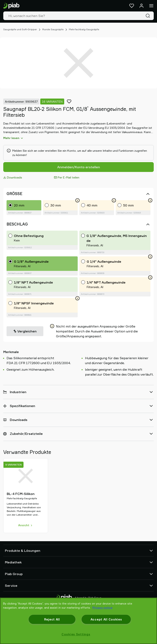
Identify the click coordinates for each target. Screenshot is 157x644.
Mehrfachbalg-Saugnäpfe (84, 29)
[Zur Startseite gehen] (11, 6)
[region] (78, 621)
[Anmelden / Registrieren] (141, 6)
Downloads (13, 177)
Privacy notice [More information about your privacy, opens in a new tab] (102, 608)
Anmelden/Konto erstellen (79, 167)
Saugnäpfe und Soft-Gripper (20, 29)
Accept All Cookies (106, 619)
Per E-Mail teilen (67, 177)
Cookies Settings (76, 634)
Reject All (52, 619)
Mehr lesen (13, 138)
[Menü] (151, 6)
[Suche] (149, 16)
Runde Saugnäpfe (53, 29)
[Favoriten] (132, 6)
